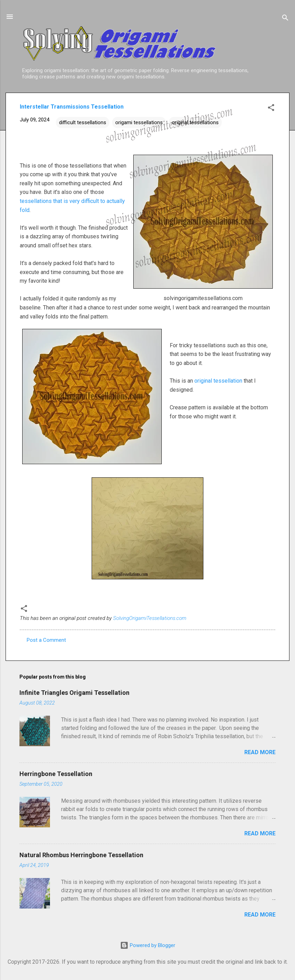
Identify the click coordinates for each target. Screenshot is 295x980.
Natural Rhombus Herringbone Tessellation (81, 855)
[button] (271, 109)
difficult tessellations (83, 122)
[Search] (285, 19)
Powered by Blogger (148, 945)
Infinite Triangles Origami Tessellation (74, 693)
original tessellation (218, 381)
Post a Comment (46, 640)
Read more (260, 752)
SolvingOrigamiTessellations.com (150, 618)
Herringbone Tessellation (56, 774)
